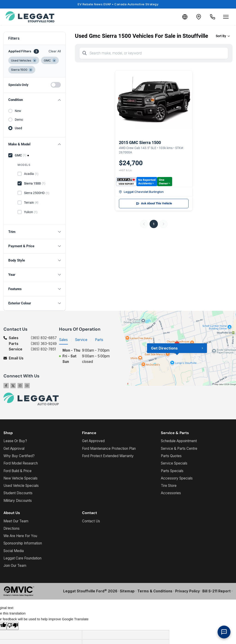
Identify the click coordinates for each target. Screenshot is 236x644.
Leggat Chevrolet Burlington (141, 192)
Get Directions (164, 348)
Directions (12, 528)
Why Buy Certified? (19, 456)
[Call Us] (212, 17)
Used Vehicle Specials (21, 486)
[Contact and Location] (199, 17)
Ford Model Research (21, 463)
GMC (21, 155)
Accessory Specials (177, 478)
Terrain (31, 203)
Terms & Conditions (155, 591)
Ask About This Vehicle (154, 203)
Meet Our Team (16, 521)
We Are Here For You (20, 536)
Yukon (31, 212)
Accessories (171, 493)
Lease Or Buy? (15, 441)
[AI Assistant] (224, 632)
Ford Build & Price (18, 471)
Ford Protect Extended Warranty (108, 456)
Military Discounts (18, 501)
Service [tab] (81, 340)
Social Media (14, 551)
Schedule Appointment (179, 441)
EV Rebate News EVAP (118, 4)
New (18, 111)
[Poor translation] (13, 626)
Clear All (55, 51)
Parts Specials (172, 471)
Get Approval (14, 448)
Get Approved (93, 441)
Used (18, 128)
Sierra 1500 (35, 183)
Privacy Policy (187, 591)
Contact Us (91, 521)
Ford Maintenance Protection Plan (109, 448)
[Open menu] (226, 17)
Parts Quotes (171, 456)
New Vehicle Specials (21, 478)
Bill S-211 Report (217, 591)
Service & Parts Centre (179, 448)
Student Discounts (18, 493)
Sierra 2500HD (37, 193)
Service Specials (174, 463)
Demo (19, 120)
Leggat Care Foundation (22, 558)
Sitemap (127, 591)
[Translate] (185, 17)
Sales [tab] (63, 340)
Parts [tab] (99, 340)
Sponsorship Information (23, 543)
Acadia (31, 174)
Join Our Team (15, 566)
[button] (35, 100)
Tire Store (169, 486)
